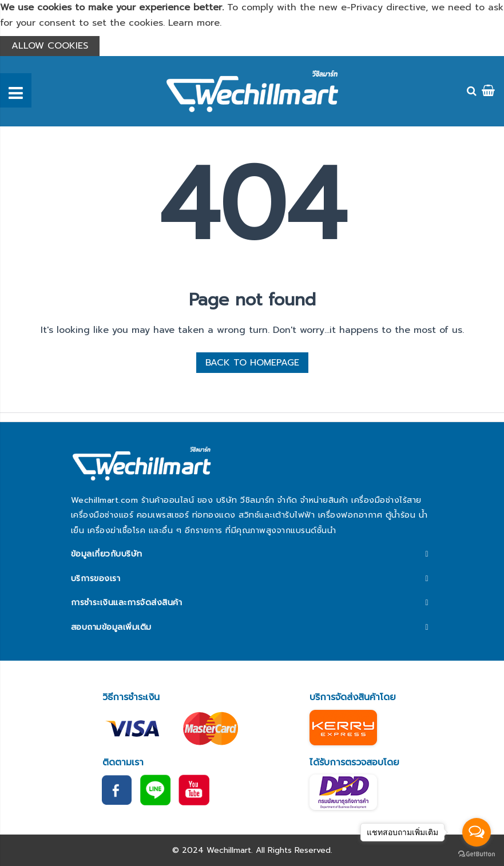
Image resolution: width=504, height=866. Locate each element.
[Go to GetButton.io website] (477, 854)
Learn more (194, 23)
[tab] (252, 554)
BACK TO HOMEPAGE (252, 363)
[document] (252, 28)
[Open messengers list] (477, 832)
